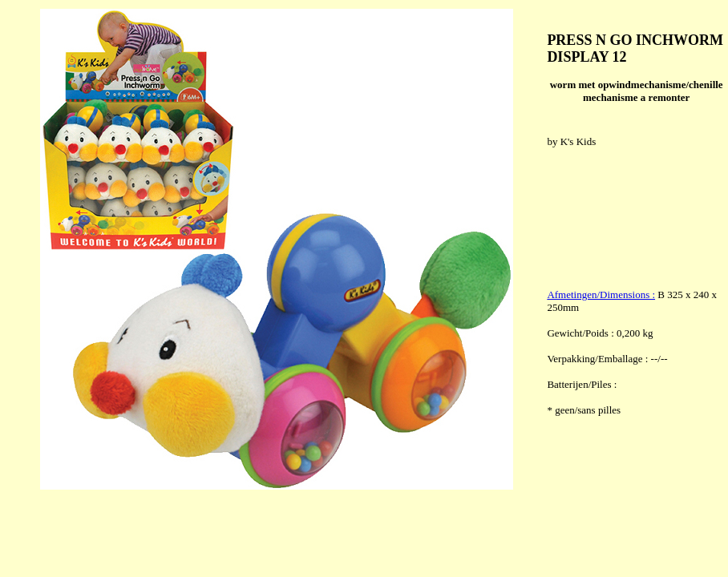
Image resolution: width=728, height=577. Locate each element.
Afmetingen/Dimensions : (601, 295)
